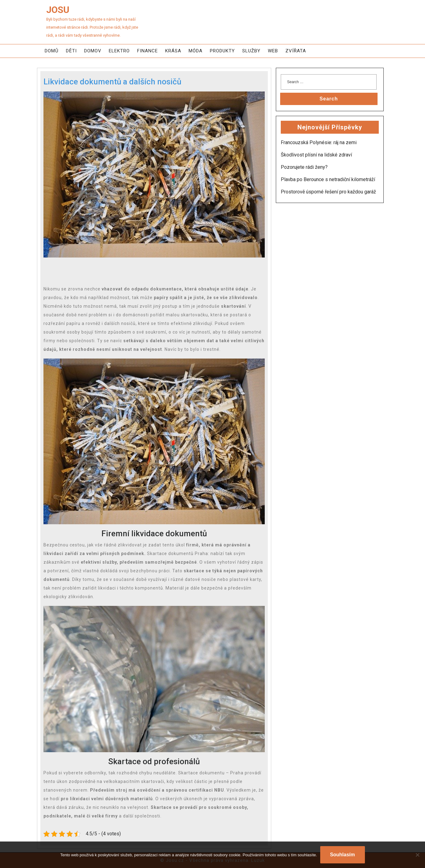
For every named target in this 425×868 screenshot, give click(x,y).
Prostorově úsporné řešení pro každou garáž (328, 192)
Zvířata (296, 51)
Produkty (222, 51)
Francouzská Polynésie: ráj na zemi (319, 142)
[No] (417, 855)
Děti (71, 51)
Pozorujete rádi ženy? (304, 167)
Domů (52, 51)
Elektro (119, 51)
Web (273, 51)
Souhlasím (343, 855)
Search (329, 99)
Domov (93, 51)
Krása (173, 51)
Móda (196, 51)
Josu (58, 10)
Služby (251, 51)
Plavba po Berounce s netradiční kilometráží (328, 179)
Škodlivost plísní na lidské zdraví (316, 155)
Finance (147, 51)
